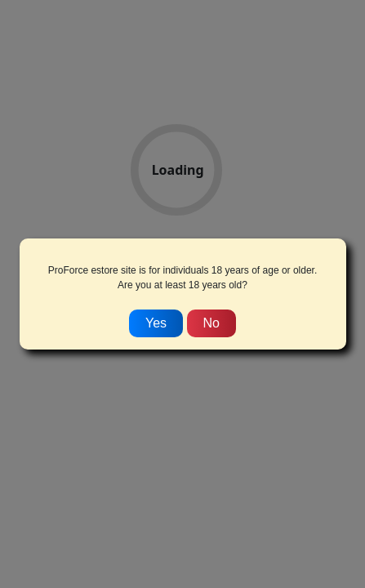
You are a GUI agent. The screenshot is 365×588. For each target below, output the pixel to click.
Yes (156, 323)
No (211, 323)
